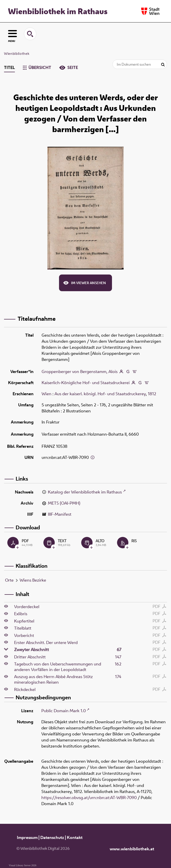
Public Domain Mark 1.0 (64, 711)
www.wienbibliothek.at (132, 849)
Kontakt (75, 837)
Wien (47, 394)
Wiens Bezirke (33, 580)
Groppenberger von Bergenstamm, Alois (80, 371)
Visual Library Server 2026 (23, 865)
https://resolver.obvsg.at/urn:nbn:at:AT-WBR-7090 (89, 798)
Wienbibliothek (17, 54)
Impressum (27, 837)
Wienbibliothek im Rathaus (58, 11)
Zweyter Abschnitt (68, 650)
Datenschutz (52, 837)
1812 (152, 394)
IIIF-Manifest (60, 514)
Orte (9, 580)
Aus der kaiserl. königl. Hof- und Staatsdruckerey (100, 394)
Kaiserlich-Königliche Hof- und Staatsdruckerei (86, 383)
